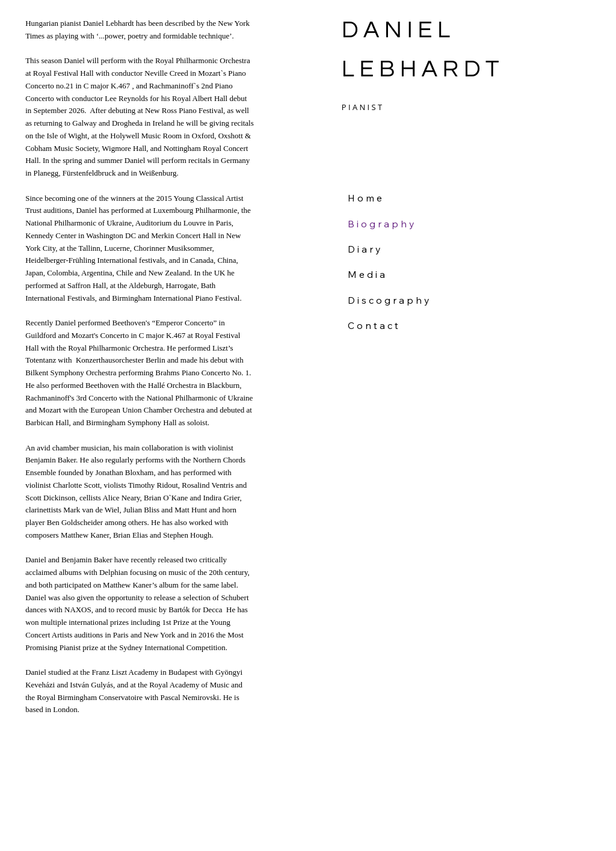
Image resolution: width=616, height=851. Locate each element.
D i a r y (364, 249)
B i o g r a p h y (381, 224)
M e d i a (366, 274)
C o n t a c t (373, 325)
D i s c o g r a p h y (389, 300)
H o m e (365, 198)
